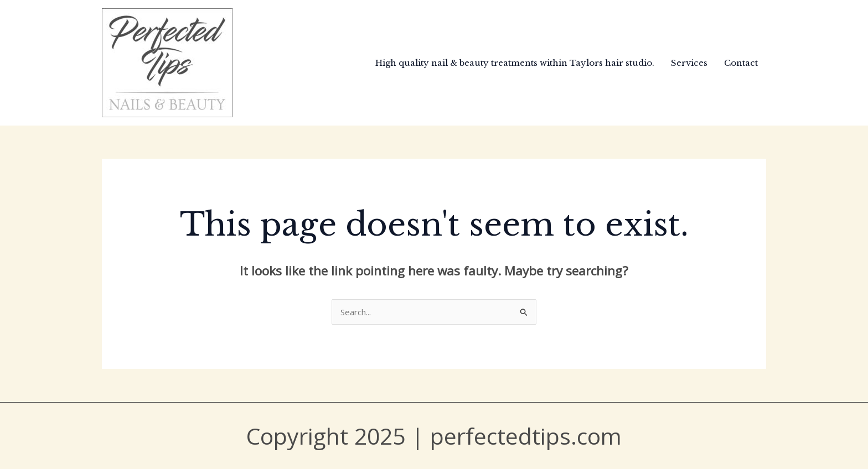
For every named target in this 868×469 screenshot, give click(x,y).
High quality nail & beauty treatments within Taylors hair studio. (515, 63)
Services (689, 63)
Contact (741, 63)
